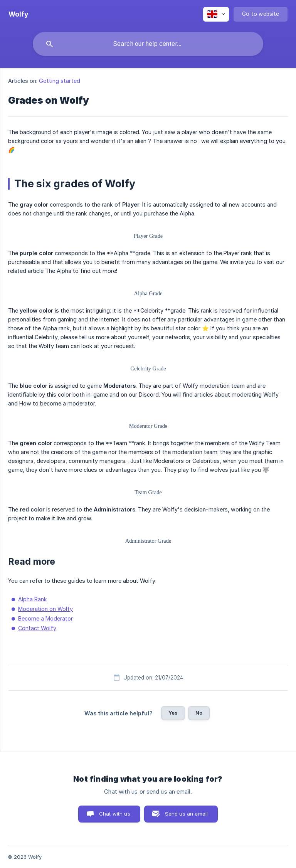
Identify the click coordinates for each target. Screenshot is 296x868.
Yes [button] (173, 713)
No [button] (199, 713)
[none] (18, 14)
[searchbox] (148, 44)
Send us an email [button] (186, 814)
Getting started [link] (60, 81)
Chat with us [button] (115, 814)
